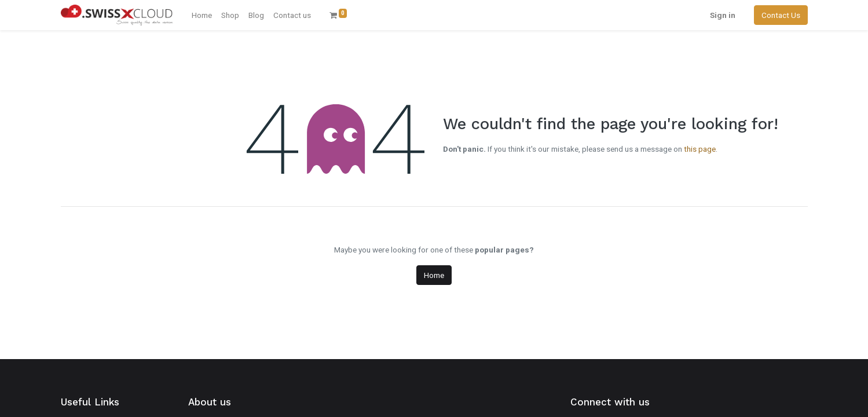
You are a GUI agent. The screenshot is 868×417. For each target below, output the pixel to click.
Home (434, 275)
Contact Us (781, 15)
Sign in (723, 15)
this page (700, 149)
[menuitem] (202, 15)
